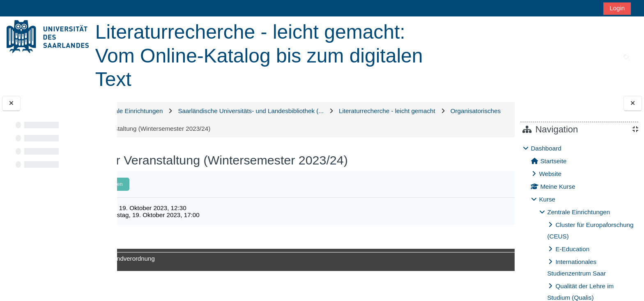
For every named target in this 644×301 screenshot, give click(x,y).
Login (617, 8)
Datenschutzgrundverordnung (203, 258)
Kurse (547, 199)
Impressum (143, 258)
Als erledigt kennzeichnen (181, 184)
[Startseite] (48, 36)
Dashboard (546, 148)
